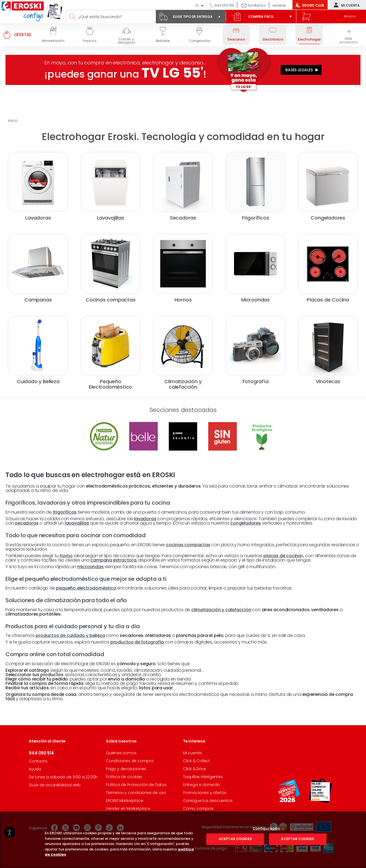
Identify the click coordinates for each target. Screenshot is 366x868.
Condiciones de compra (130, 761)
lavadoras (145, 519)
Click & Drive (194, 769)
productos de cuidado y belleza (70, 635)
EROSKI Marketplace (124, 801)
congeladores (246, 523)
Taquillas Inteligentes (203, 777)
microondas (90, 567)
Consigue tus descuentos (208, 801)
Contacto (38, 761)
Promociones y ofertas (205, 793)
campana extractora (113, 560)
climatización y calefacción (221, 610)
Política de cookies (124, 777)
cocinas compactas (188, 545)
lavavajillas (77, 523)
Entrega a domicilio (202, 785)
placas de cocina (282, 556)
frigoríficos (65, 512)
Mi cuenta (345, 5)
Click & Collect (196, 761)
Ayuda (35, 769)
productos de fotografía (137, 642)
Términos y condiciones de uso (136, 793)
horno (66, 556)
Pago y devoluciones (126, 769)
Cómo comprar (198, 809)
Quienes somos (121, 753)
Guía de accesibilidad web (55, 785)
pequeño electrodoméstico (86, 588)
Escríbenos (257, 5)
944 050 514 (224, 5)
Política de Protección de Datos (136, 785)
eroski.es (279, 5)
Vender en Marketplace (128, 809)
